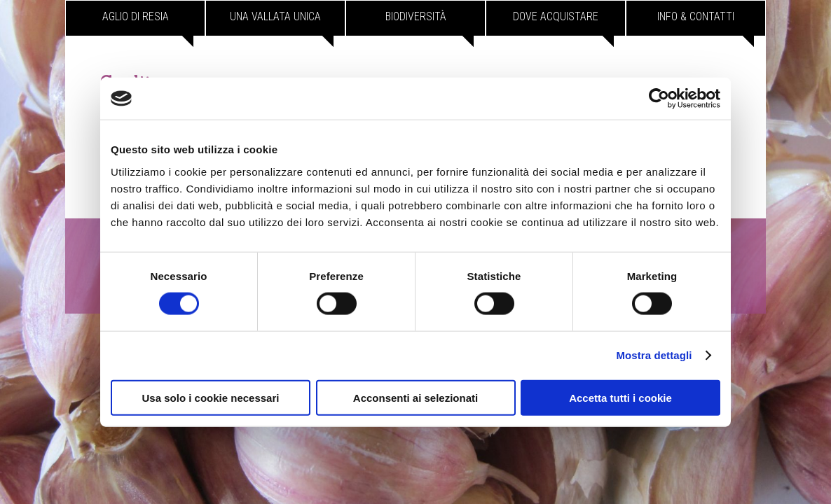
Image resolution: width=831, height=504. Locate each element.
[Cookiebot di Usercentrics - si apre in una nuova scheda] (659, 99)
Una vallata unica (275, 16)
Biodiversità (416, 16)
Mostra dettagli (654, 355)
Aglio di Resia (136, 16)
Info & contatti (696, 16)
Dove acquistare (556, 16)
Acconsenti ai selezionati (415, 397)
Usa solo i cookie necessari (211, 397)
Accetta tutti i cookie (620, 397)
